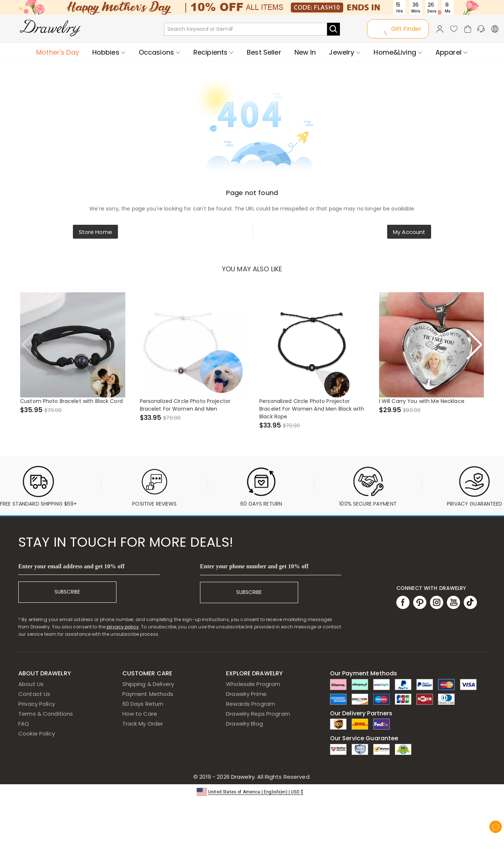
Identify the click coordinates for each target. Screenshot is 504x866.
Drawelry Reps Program (258, 714)
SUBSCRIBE (67, 592)
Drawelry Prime (246, 694)
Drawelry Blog (244, 724)
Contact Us (34, 694)
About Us (31, 684)
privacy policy (123, 627)
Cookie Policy (37, 733)
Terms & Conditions (46, 714)
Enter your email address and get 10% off (71, 566)
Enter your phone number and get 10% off (254, 566)
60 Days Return (143, 704)
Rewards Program (251, 704)
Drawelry (270, 777)
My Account (409, 232)
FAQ (24, 724)
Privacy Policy (37, 704)
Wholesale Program (253, 684)
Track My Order (143, 724)
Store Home (95, 232)
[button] (252, 791)
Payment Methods (148, 694)
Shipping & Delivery (148, 684)
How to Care (140, 714)
